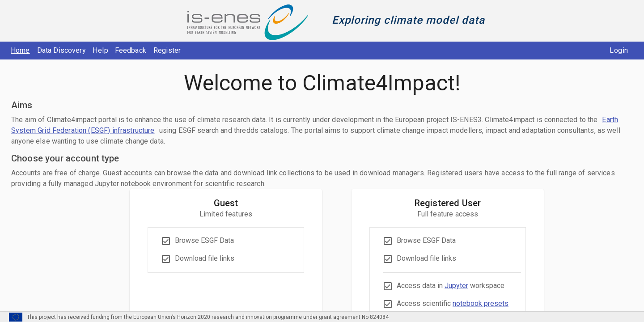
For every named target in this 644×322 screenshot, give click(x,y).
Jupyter (456, 286)
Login (619, 51)
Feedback (131, 50)
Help (101, 51)
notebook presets (481, 303)
